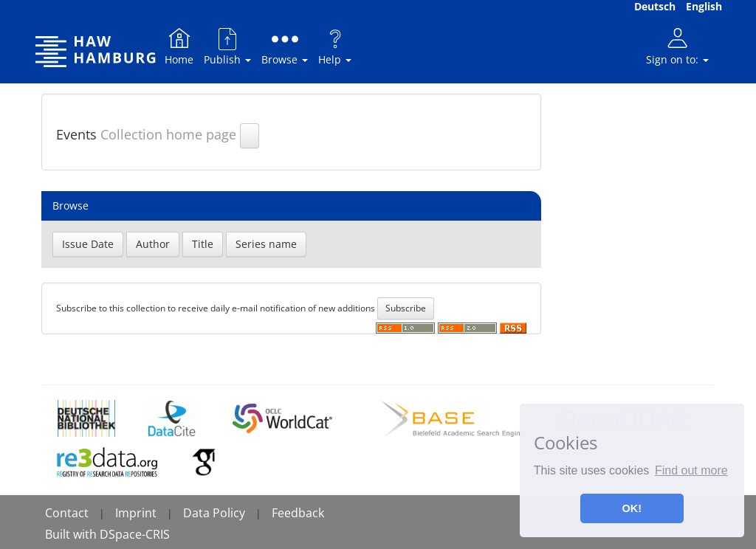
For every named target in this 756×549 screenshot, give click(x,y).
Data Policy (214, 513)
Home (179, 46)
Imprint (136, 513)
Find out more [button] (691, 470)
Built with (72, 534)
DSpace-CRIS (135, 534)
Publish (227, 46)
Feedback (298, 513)
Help (335, 46)
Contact (67, 513)
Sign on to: (677, 46)
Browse (285, 46)
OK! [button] (632, 508)
